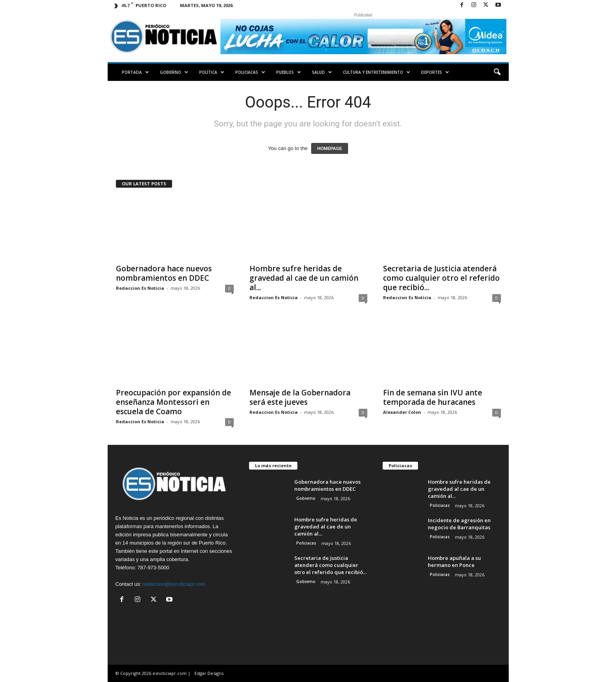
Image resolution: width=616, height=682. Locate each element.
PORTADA (135, 72)
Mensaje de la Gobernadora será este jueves (300, 397)
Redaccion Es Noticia (140, 288)
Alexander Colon (402, 412)
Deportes (435, 72)
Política (212, 72)
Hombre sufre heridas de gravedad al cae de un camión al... (304, 278)
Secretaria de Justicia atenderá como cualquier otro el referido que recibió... (441, 278)
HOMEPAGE (329, 148)
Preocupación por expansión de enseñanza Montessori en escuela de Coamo (173, 402)
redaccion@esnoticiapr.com (174, 584)
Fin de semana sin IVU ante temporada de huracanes (433, 397)
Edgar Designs (209, 673)
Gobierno (174, 72)
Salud (322, 72)
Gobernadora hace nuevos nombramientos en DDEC (164, 273)
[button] (497, 72)
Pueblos (289, 72)
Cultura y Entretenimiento (377, 72)
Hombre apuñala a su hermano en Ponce (454, 561)
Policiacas (250, 72)
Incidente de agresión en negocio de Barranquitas (459, 524)
